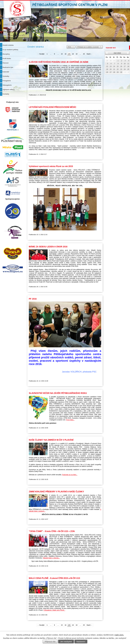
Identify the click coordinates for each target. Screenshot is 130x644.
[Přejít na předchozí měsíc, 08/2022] (107, 53)
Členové (6, 63)
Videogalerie (7, 85)
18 (73, 54)
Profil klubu (7, 59)
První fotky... (70, 420)
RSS (71, 47)
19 (76, 54)
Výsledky (6, 76)
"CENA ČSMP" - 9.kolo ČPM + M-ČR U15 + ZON (52, 531)
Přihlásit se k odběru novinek (89, 47)
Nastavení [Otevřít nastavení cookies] (81, 642)
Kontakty (6, 94)
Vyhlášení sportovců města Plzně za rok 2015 (51, 166)
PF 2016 (33, 299)
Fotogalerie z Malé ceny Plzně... (54, 610)
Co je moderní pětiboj (10, 50)
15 (62, 54)
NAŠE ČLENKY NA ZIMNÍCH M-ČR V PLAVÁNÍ (51, 440)
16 (65, 54)
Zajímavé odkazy (9, 90)
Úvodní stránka (8, 45)
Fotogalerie (7, 81)
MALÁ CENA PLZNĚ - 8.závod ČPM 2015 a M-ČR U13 (54, 578)
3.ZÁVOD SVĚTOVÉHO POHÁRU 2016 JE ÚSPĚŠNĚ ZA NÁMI (59, 62)
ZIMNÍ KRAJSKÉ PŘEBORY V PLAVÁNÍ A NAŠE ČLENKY (56, 492)
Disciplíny (6, 54)
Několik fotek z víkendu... (51, 558)
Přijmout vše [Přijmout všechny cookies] (50, 642)
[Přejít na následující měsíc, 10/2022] (128, 53)
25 (84, 54)
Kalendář (6, 72)
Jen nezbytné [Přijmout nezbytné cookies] (66, 642)
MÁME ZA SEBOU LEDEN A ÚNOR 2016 (48, 247)
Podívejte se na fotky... (70, 475)
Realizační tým (8, 67)
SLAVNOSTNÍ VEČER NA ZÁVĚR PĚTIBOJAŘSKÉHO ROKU (58, 393)
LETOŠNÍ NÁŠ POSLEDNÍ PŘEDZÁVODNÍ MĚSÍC (53, 107)
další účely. (119, 635)
